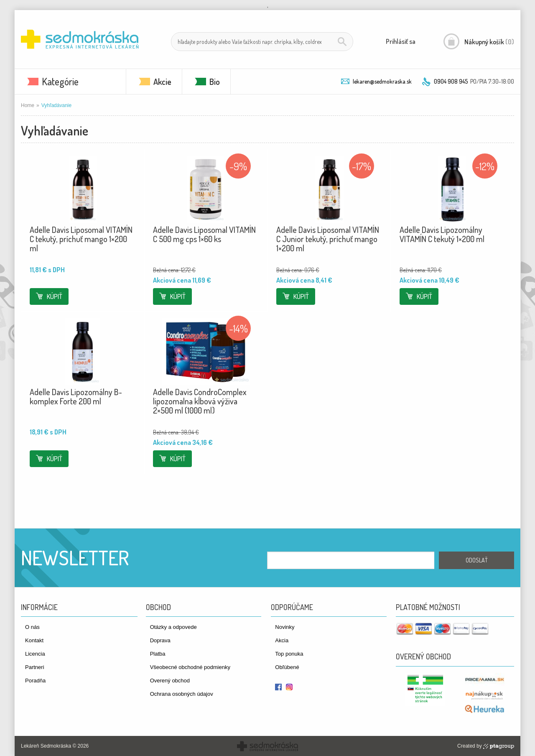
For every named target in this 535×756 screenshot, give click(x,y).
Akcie (162, 82)
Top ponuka (289, 654)
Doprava (160, 640)
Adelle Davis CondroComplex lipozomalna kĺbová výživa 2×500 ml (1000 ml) (200, 401)
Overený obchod (170, 681)
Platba (158, 654)
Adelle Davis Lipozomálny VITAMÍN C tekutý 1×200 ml (442, 234)
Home (28, 105)
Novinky (285, 627)
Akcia (282, 640)
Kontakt (34, 640)
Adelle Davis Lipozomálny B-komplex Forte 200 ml (76, 396)
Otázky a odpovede (173, 627)
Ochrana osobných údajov (182, 694)
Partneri (35, 667)
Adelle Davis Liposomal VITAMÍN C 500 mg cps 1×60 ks (204, 234)
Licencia (35, 654)
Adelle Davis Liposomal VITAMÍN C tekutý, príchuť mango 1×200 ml (81, 239)
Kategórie (60, 81)
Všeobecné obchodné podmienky (190, 667)
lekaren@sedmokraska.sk (382, 81)
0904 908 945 (451, 81)
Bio (215, 82)
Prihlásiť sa (401, 41)
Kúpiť (55, 296)
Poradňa (35, 681)
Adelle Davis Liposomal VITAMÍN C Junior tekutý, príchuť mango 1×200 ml (328, 239)
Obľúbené (287, 667)
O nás (32, 627)
